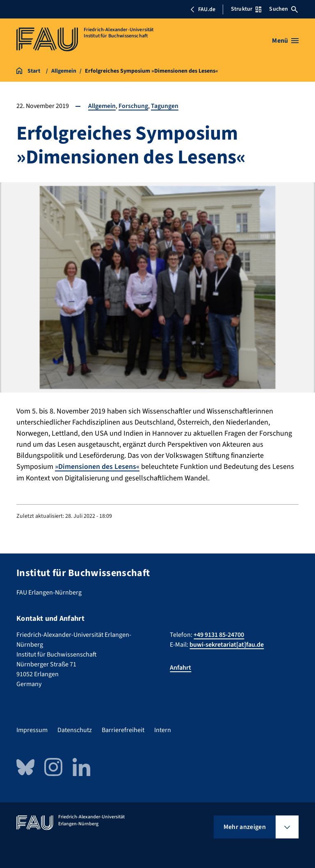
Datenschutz (75, 730)
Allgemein (102, 106)
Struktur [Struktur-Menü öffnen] (246, 9)
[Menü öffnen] (285, 41)
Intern (163, 730)
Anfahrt (180, 668)
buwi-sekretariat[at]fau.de (227, 645)
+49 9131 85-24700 (219, 635)
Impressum (32, 730)
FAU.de (203, 9)
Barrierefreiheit (123, 730)
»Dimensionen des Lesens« (97, 467)
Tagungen (165, 106)
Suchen (283, 9)
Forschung (133, 106)
